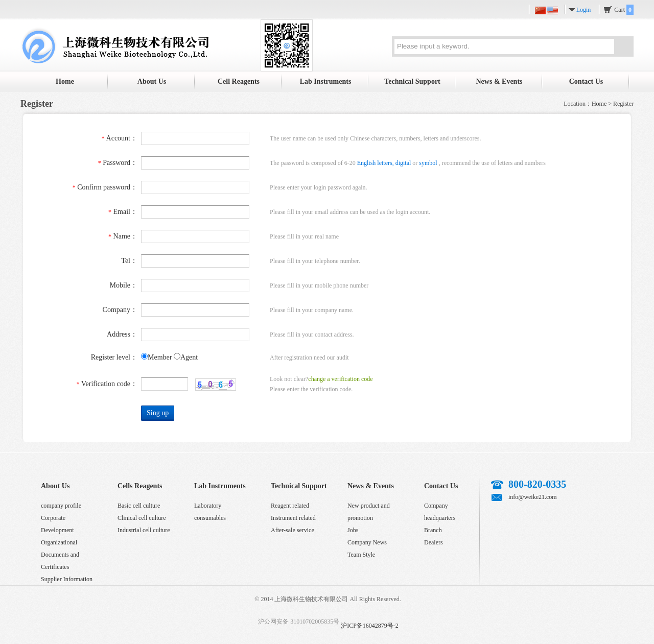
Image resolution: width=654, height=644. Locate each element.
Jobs (353, 530)
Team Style (361, 555)
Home (65, 81)
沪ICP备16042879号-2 (370, 626)
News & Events (499, 81)
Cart (624, 10)
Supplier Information (67, 579)
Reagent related (290, 506)
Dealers (434, 542)
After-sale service (293, 530)
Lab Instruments (326, 81)
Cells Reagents (140, 486)
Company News (367, 542)
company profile (61, 506)
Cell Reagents (239, 81)
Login (584, 10)
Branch (433, 530)
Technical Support (412, 81)
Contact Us (586, 81)
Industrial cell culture (144, 530)
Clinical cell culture (142, 518)
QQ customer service (541, 517)
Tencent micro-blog (520, 517)
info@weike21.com (533, 497)
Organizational (59, 542)
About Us (152, 81)
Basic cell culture (139, 506)
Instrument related (293, 518)
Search (623, 48)
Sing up (158, 413)
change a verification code (340, 379)
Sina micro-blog (499, 517)
